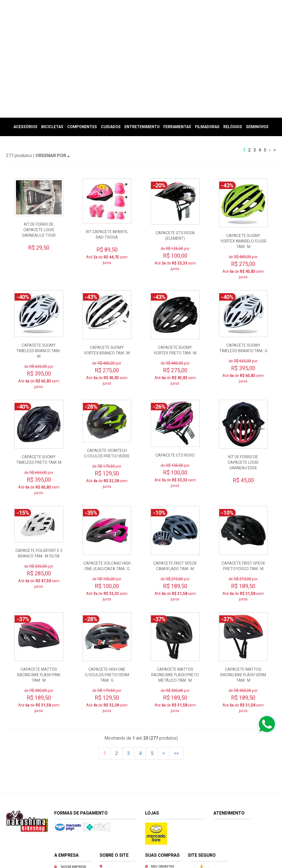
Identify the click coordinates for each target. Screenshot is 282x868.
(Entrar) (217, 22)
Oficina (67, 789)
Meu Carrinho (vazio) (241, 29)
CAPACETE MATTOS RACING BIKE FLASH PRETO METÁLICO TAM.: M (175, 589)
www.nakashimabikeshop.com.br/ (193, 847)
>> (177, 668)
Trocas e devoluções (113, 786)
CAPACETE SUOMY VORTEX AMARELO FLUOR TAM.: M (243, 156)
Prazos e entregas (121, 795)
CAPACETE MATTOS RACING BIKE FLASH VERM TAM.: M (243, 589)
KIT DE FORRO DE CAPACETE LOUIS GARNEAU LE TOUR (39, 144)
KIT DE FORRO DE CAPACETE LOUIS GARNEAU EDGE (243, 377)
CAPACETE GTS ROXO (175, 370)
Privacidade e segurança (114, 808)
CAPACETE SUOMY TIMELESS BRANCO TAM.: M (39, 265)
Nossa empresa (73, 781)
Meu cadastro (163, 781)
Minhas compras (165, 789)
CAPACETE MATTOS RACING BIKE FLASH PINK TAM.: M (39, 589)
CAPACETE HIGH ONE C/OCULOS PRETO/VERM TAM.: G (107, 589)
